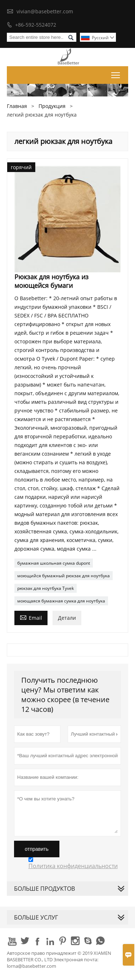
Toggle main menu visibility (116, 74)
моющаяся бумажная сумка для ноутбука (61, 601)
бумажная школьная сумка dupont (54, 563)
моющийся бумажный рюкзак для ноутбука (64, 576)
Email (31, 617)
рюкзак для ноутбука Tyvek (46, 588)
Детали (67, 618)
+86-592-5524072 (36, 25)
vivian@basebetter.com (45, 11)
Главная (17, 106)
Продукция (52, 106)
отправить (37, 849)
